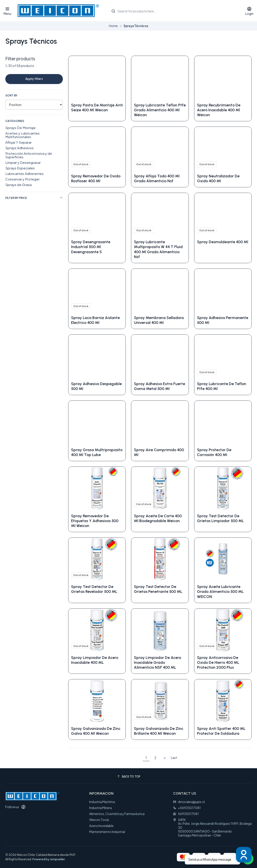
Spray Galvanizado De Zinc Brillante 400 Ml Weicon (159, 731)
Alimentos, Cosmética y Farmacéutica (117, 814)
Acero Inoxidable (101, 826)
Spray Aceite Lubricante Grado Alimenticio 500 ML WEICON (220, 591)
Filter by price (34, 198)
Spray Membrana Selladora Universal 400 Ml (159, 320)
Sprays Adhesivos (19, 148)
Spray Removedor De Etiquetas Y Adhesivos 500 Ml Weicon (95, 521)
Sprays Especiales (20, 168)
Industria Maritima (102, 802)
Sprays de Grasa (18, 185)
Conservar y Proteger (22, 179)
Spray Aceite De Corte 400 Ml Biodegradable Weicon (158, 518)
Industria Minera (100, 808)
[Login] (249, 11)
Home (113, 26)
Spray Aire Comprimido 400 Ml (159, 452)
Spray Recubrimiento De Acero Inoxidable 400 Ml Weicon (219, 110)
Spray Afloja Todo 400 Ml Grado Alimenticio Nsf (157, 178)
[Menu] (7, 11)
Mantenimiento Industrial (107, 832)
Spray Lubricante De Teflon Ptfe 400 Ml (222, 386)
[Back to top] (128, 777)
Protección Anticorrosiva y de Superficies (29, 155)
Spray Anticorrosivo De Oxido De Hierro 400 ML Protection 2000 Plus (218, 662)
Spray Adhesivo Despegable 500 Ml (96, 386)
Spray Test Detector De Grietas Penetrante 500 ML (158, 589)
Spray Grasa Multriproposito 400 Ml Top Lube (97, 452)
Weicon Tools (99, 820)
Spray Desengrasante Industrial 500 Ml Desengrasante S (91, 247)
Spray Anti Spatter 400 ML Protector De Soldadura (221, 731)
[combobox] (174, 11)
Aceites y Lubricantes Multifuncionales (22, 135)
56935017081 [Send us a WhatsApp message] (186, 814)
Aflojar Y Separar (18, 142)
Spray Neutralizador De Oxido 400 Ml (218, 178)
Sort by (11, 95)
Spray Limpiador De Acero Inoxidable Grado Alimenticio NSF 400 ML (157, 662)
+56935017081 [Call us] (187, 808)
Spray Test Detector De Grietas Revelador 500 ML (94, 589)
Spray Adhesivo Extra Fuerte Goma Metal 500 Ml (159, 386)
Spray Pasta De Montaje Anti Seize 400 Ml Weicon (97, 107)
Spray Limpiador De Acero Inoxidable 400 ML (95, 660)
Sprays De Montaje (20, 128)
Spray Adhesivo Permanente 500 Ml (223, 320)
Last (174, 758)
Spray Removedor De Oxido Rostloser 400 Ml (96, 178)
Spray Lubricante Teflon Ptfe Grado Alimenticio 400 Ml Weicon (160, 110)
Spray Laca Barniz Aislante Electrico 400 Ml (95, 320)
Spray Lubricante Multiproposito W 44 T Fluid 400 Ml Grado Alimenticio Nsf (158, 249)
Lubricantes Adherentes (24, 173)
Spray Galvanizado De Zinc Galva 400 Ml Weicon (96, 731)
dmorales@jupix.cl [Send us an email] (189, 802)
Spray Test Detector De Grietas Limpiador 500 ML (220, 518)
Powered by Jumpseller (49, 859)
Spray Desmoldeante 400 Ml (223, 242)
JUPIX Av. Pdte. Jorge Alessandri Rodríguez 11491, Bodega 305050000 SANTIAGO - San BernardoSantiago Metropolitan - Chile (212, 827)
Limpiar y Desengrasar (23, 162)
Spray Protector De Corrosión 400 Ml (214, 452)
